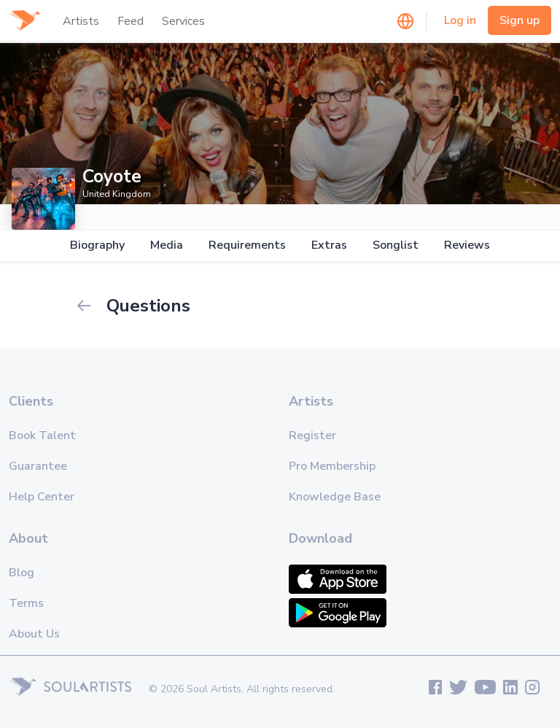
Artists (81, 21)
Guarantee (38, 466)
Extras (329, 245)
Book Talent (42, 435)
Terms (26, 603)
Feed (131, 21)
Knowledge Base (335, 497)
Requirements (247, 245)
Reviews (467, 245)
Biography (97, 245)
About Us (34, 634)
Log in (460, 20)
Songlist (396, 245)
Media (167, 245)
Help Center (42, 497)
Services (183, 21)
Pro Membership (332, 466)
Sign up (520, 20)
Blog (22, 573)
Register (312, 435)
